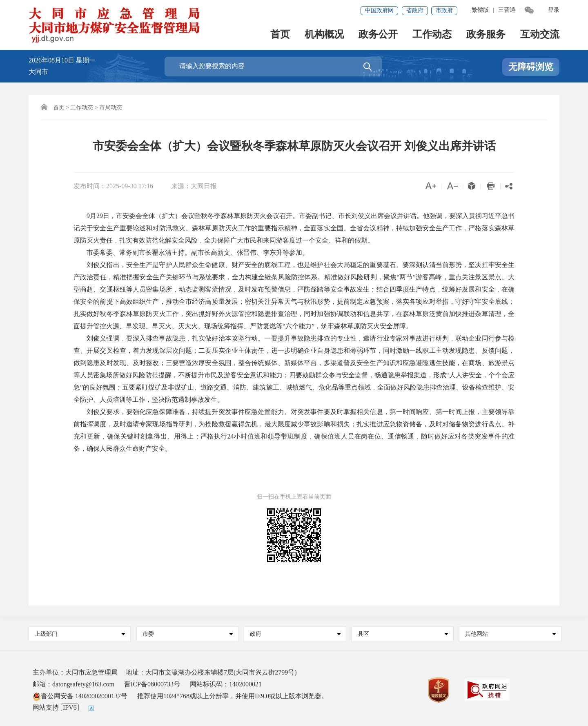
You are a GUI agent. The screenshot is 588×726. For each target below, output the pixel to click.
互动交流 (540, 35)
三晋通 (507, 10)
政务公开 (378, 35)
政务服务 (486, 35)
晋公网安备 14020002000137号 (80, 696)
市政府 (444, 10)
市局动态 (111, 108)
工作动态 (432, 35)
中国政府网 (379, 10)
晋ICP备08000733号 (152, 684)
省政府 (415, 10)
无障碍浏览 (531, 67)
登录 (554, 10)
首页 (280, 35)
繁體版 (480, 10)
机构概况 (324, 35)
